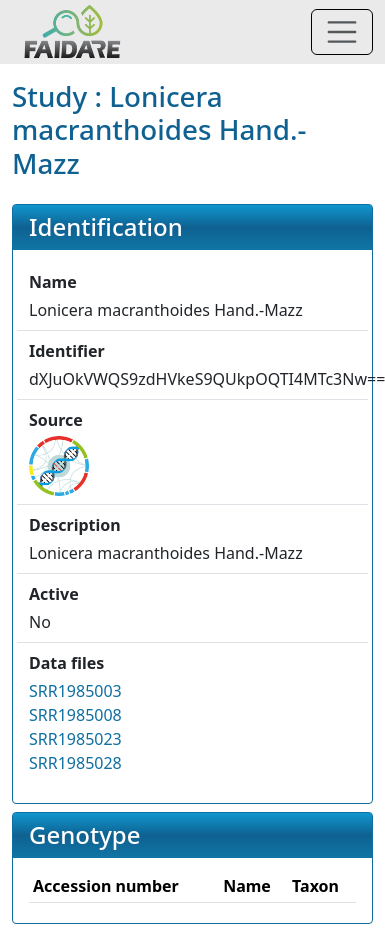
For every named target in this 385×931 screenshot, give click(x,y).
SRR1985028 (75, 763)
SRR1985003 (75, 691)
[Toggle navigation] (342, 32)
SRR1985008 (75, 715)
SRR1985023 (75, 739)
